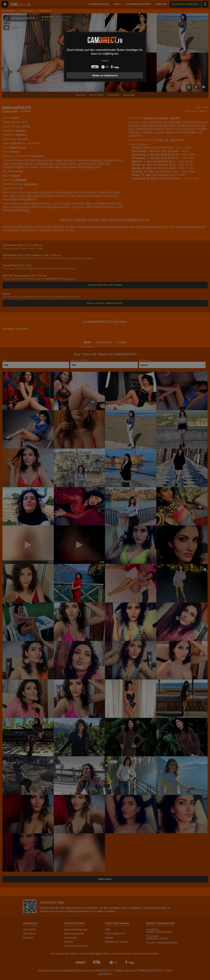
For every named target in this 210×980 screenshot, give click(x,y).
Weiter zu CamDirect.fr (105, 75)
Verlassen (105, 60)
